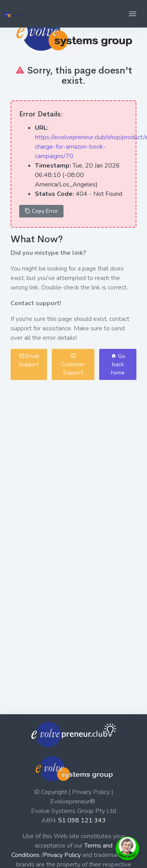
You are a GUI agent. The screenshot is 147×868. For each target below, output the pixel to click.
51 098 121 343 (82, 820)
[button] (132, 14)
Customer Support (73, 364)
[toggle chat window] (127, 848)
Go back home (118, 364)
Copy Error (41, 211)
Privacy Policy (62, 855)
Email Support (29, 360)
